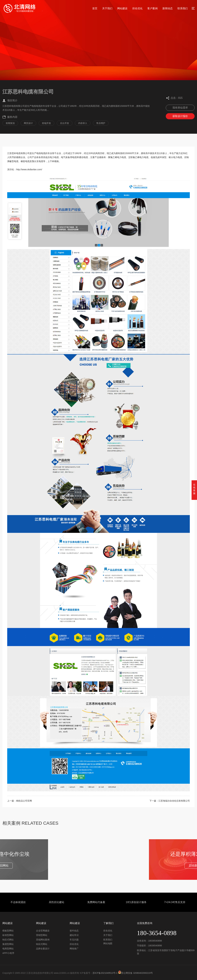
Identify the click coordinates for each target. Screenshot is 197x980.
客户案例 (152, 8)
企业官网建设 (43, 931)
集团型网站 (8, 944)
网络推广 (74, 949)
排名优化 (137, 8)
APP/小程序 (8, 953)
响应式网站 (8, 940)
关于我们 (107, 8)
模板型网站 (8, 931)
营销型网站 (42, 935)
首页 (95, 8)
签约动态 (74, 931)
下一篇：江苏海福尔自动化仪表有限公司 (170, 801)
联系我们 (183, 8)
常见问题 (74, 940)
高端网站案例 (43, 940)
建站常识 (74, 935)
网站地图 (108, 943)
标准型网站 (8, 935)
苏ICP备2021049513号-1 (105, 973)
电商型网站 (8, 949)
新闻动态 (168, 8)
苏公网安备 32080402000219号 (135, 973)
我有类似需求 (180, 108)
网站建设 (122, 8)
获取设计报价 (180, 116)
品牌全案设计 (43, 949)
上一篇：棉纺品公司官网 (20, 801)
